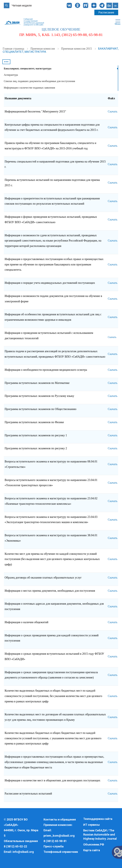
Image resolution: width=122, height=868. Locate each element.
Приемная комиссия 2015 (77, 49)
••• (6, 62)
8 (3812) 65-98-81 (55, 841)
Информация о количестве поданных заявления (29, 88)
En (109, 6)
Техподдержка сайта (98, 819)
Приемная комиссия (43, 49)
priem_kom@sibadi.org (59, 836)
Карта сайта (92, 850)
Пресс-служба (54, 846)
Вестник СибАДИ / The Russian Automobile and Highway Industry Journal (100, 834)
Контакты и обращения (60, 819)
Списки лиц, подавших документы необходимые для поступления (39, 81)
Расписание (106, 12)
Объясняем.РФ (94, 844)
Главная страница (14, 49)
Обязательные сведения (21, 841)
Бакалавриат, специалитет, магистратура (28, 68)
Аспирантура (11, 75)
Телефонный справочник (61, 852)
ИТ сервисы (91, 825)
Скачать (113, 111)
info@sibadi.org (23, 852)
